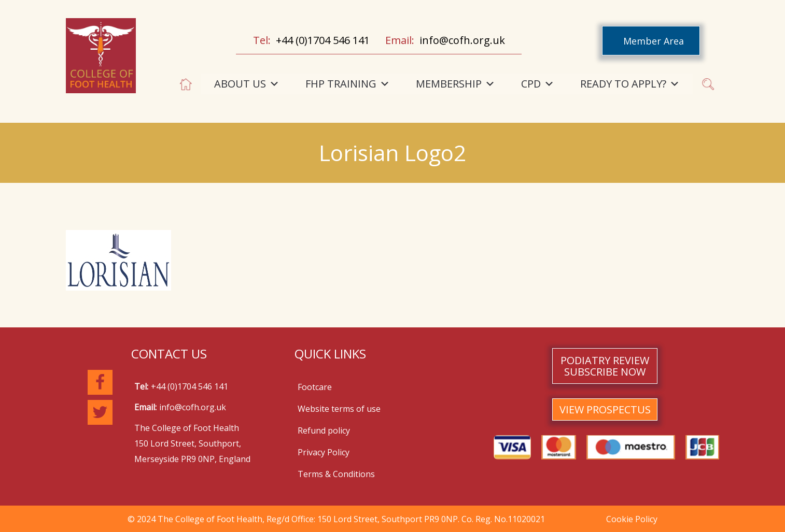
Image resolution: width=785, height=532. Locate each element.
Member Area (654, 41)
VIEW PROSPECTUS (605, 409)
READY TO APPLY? (630, 84)
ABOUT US (247, 84)
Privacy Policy (324, 452)
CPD (538, 84)
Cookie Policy (632, 519)
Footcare (315, 387)
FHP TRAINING (348, 84)
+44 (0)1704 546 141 (323, 40)
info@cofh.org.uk (462, 40)
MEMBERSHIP (455, 84)
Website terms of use (339, 409)
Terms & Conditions (336, 474)
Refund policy (324, 430)
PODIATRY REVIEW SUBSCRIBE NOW (605, 366)
